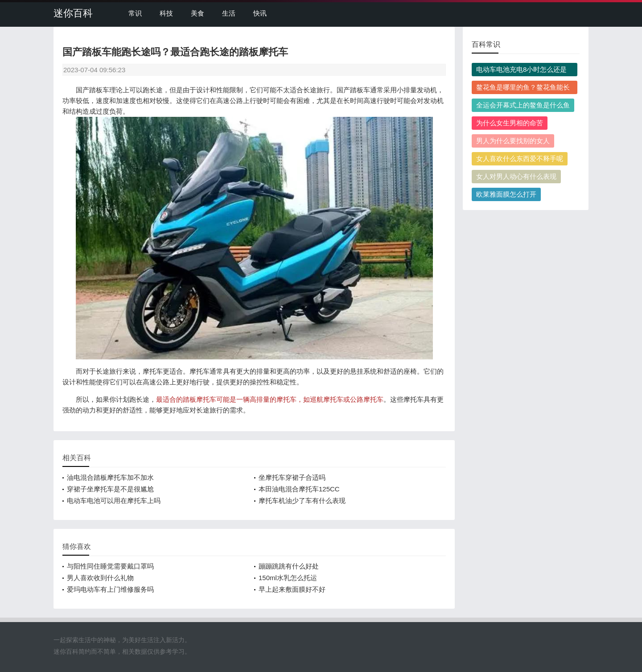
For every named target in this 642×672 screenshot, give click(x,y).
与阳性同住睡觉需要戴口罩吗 (110, 566)
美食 (198, 13)
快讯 (260, 13)
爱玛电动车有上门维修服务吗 (110, 589)
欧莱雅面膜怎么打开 (506, 194)
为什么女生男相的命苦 (510, 123)
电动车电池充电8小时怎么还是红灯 (521, 71)
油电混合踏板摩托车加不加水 (110, 477)
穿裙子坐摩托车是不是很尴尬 (110, 489)
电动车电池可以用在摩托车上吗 (114, 501)
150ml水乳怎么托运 (288, 578)
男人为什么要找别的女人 (513, 141)
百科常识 (486, 44)
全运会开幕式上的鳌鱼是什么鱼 (523, 105)
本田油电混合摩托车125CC (299, 489)
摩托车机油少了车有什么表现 (302, 501)
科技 (166, 13)
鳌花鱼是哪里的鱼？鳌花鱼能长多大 (523, 89)
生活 (229, 13)
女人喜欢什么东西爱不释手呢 (520, 159)
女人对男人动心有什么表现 (516, 176)
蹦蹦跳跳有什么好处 (289, 566)
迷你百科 (73, 13)
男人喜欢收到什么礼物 (100, 578)
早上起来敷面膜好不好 (292, 589)
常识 (135, 13)
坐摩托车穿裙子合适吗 (292, 477)
